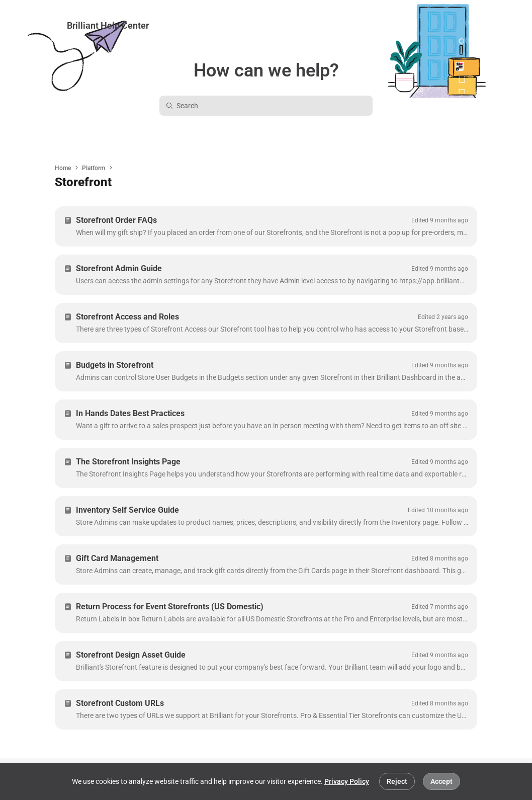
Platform (94, 168)
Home (63, 168)
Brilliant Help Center (108, 25)
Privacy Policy (347, 781)
